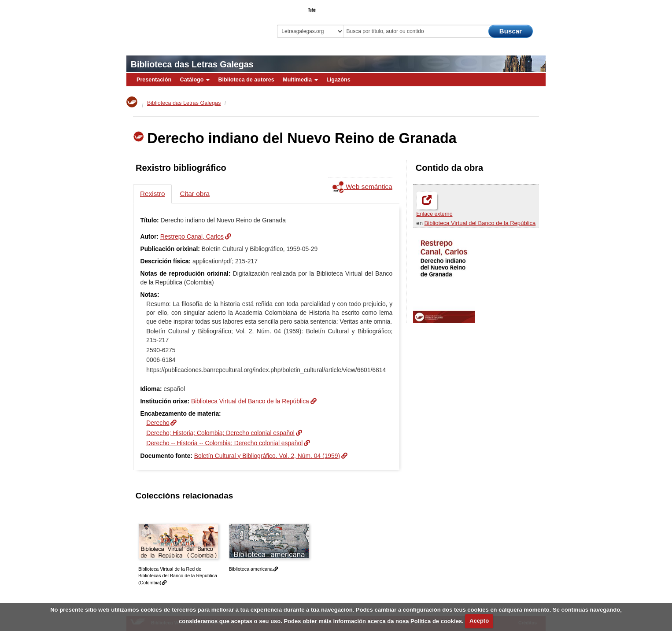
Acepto (479, 621)
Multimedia (300, 80)
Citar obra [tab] (195, 194)
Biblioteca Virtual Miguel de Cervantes (188, 22)
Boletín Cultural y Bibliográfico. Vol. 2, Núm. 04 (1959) (267, 456)
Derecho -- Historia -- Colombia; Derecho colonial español (224, 443)
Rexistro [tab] (152, 194)
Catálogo (195, 80)
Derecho (158, 423)
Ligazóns (338, 80)
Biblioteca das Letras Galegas (192, 64)
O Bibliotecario (505, 7)
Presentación (154, 80)
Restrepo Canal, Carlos (192, 236)
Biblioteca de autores (246, 80)
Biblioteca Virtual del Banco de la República (480, 223)
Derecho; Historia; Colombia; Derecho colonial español (220, 433)
